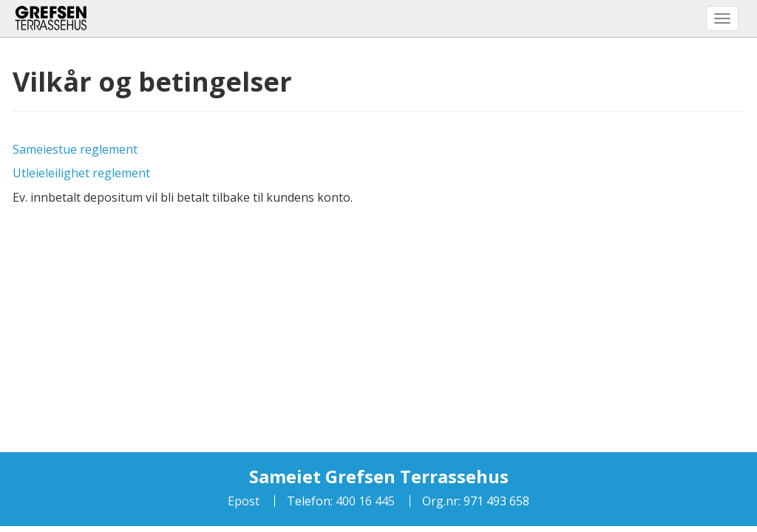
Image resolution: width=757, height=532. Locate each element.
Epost (244, 501)
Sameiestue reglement (75, 149)
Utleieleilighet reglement (81, 173)
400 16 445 (364, 501)
